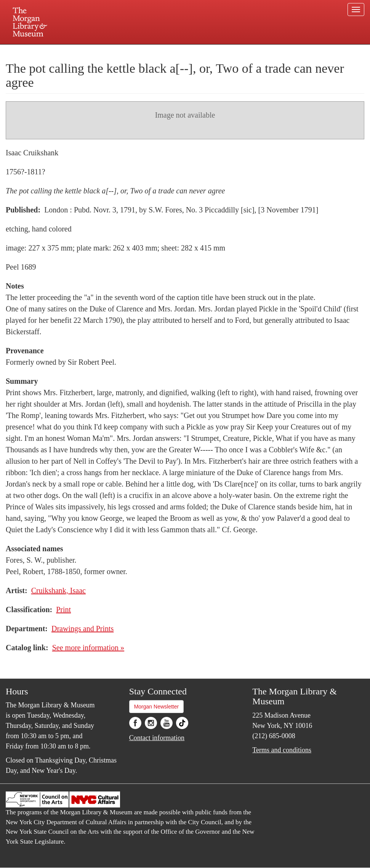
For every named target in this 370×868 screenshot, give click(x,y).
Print (63, 610)
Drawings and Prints (82, 629)
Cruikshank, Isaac (58, 590)
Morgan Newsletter (157, 707)
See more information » (88, 648)
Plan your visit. (95, 51)
